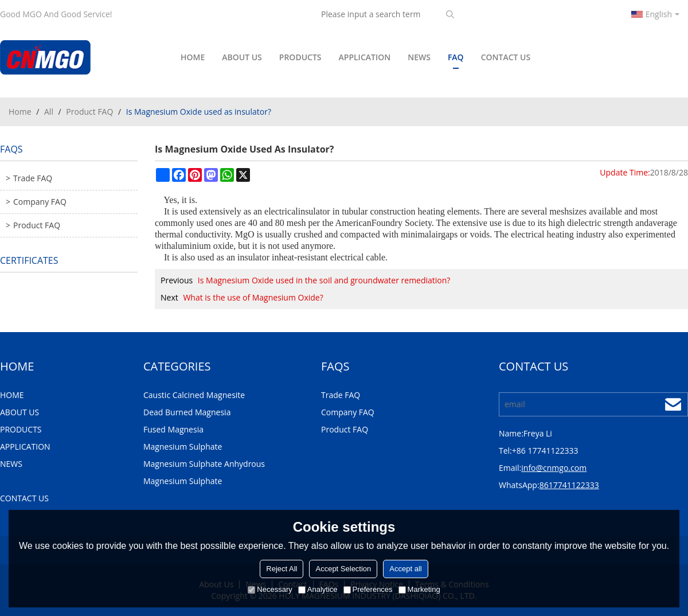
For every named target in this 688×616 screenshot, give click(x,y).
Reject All (282, 569)
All (49, 112)
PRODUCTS (300, 57)
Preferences (368, 589)
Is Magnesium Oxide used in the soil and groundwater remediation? (324, 280)
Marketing (419, 589)
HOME (193, 57)
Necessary (270, 589)
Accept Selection (343, 569)
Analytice (318, 589)
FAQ (456, 60)
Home (20, 112)
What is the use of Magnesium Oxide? (253, 297)
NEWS (419, 57)
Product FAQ (89, 112)
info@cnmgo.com (554, 468)
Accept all (405, 569)
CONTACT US (506, 57)
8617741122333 (569, 485)
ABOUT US (242, 57)
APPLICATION (365, 57)
